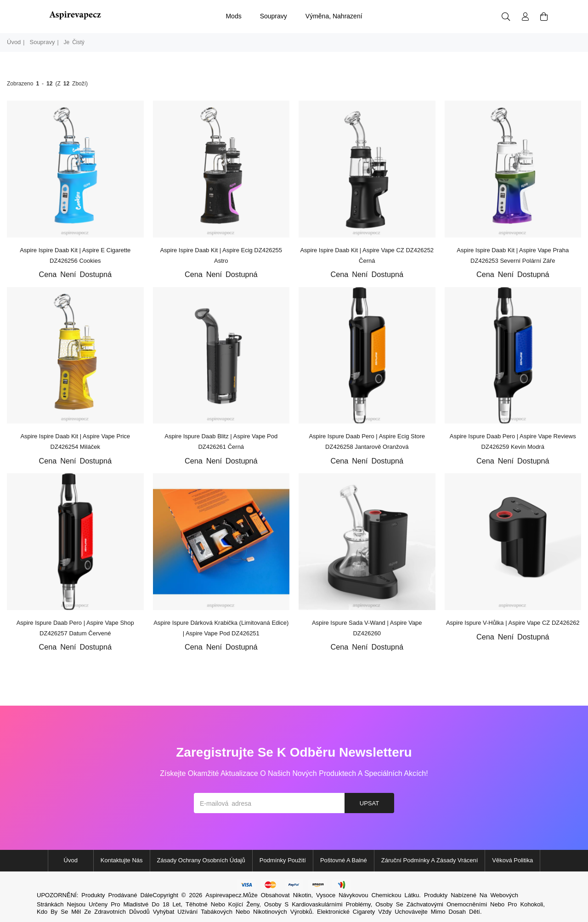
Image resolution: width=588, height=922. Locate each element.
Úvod (14, 42)
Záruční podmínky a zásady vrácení (430, 860)
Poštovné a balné (344, 860)
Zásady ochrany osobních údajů (201, 860)
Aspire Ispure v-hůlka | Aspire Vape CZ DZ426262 (513, 623)
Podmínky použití (283, 860)
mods (233, 16)
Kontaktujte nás (122, 860)
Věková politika (512, 860)
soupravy (274, 16)
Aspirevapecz (223, 895)
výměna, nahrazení (334, 16)
